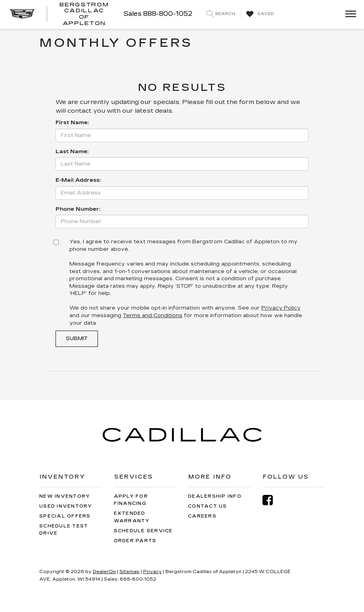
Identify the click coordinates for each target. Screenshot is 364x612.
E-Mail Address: (78, 180)
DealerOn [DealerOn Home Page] (104, 572)
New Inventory (65, 496)
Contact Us (208, 506)
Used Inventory (66, 506)
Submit (77, 339)
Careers (202, 516)
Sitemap (129, 572)
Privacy (152, 572)
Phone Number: (78, 209)
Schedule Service (143, 531)
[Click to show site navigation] (348, 14)
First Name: (72, 123)
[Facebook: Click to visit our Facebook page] (272, 500)
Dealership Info (215, 496)
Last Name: (72, 152)
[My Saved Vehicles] (259, 14)
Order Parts (135, 541)
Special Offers (65, 516)
